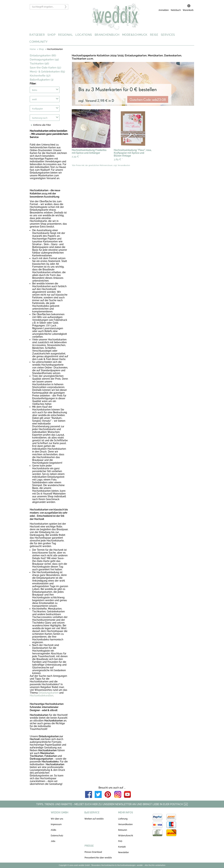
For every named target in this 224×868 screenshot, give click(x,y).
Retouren (123, 830)
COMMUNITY (38, 42)
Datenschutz (57, 836)
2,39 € (76, 157)
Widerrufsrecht (126, 836)
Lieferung (123, 819)
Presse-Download (93, 852)
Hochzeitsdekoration (41, 696)
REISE (154, 35)
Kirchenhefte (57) (40, 76)
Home (33, 49)
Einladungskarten (48, 693)
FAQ (120, 841)
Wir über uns (57, 819)
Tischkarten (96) (39, 64)
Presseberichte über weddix (98, 858)
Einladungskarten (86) (43, 56)
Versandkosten (125, 824)
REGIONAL (65, 35)
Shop (41, 49)
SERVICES (168, 35)
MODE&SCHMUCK (135, 35)
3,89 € (118, 159)
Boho (35, 90)
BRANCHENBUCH (107, 35)
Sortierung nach (40, 118)
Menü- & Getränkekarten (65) (47, 72)
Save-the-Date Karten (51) (45, 68)
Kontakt (122, 847)
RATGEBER (37, 35)
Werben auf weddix (94, 819)
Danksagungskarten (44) (44, 60)
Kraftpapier (37, 109)
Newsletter (123, 852)
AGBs (53, 830)
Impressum (56, 824)
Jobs (53, 841)
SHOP (51, 35)
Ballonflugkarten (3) (42, 80)
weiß (34, 99)
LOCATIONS (84, 35)
